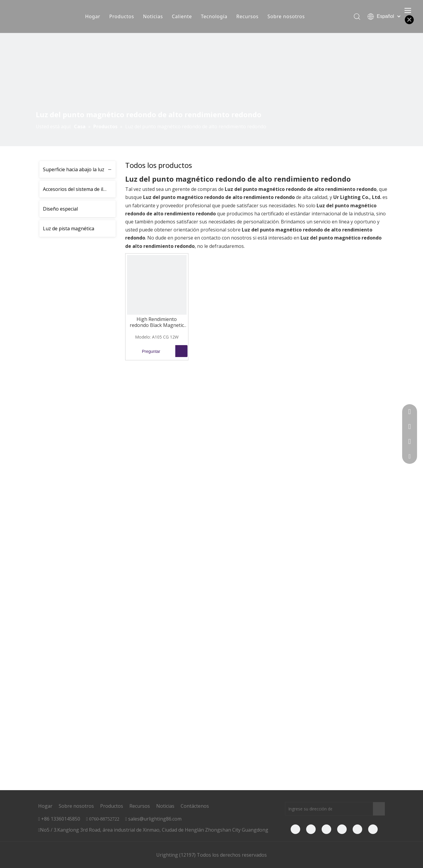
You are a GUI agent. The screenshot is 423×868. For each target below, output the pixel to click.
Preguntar (144, 351)
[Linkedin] (311, 829)
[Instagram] (373, 829)
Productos (121, 16)
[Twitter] (342, 829)
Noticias (153, 16)
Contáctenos (195, 806)
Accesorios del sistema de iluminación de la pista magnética (79, 189)
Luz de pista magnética (69, 228)
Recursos (248, 16)
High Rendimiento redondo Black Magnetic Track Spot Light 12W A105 (157, 322)
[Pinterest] (357, 829)
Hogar (93, 16)
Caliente (182, 16)
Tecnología (214, 16)
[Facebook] (295, 829)
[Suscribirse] (379, 809)
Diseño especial (60, 209)
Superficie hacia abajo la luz (74, 169)
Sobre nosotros (286, 16)
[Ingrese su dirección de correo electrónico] (309, 809)
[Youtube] (326, 829)
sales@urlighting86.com (155, 819)
